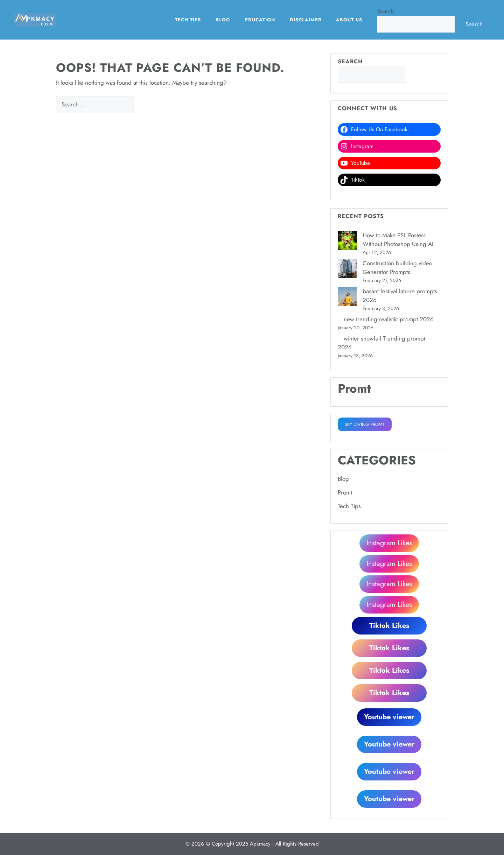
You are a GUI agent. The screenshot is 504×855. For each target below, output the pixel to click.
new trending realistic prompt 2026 (389, 319)
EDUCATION (260, 20)
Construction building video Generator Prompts (397, 268)
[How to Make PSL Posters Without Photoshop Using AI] (347, 242)
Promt (345, 492)
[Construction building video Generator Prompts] (347, 270)
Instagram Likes (389, 543)
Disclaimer (306, 20)
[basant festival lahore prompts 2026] (347, 298)
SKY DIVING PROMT (365, 424)
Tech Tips (188, 20)
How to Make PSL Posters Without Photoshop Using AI (398, 240)
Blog (223, 20)
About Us (349, 20)
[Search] (146, 105)
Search (386, 11)
